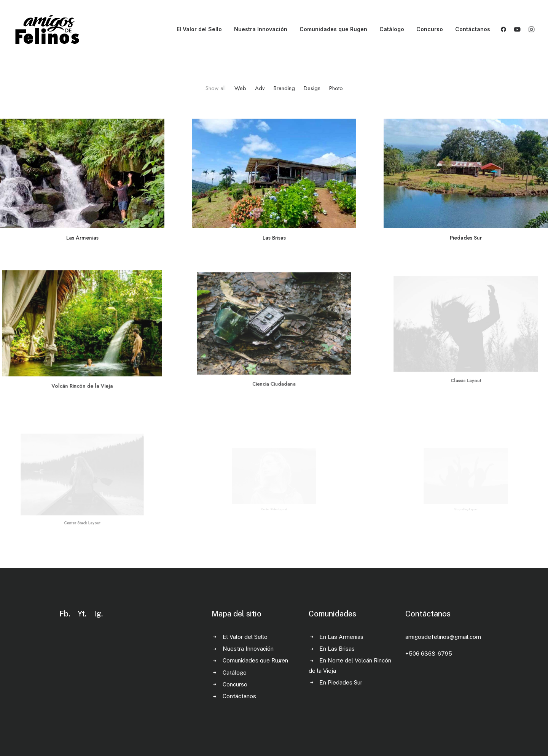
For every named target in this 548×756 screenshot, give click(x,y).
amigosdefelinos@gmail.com (443, 637)
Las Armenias (82, 238)
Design (312, 88)
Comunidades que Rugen (333, 29)
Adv (260, 88)
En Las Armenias (341, 637)
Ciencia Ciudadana (274, 365)
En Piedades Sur (341, 682)
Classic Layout (466, 359)
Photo (336, 88)
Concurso (430, 29)
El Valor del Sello (199, 29)
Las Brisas (274, 237)
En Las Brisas (337, 649)
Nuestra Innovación (261, 29)
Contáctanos (473, 29)
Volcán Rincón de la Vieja (82, 373)
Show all (216, 88)
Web (240, 88)
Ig (98, 614)
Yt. (82, 614)
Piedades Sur (466, 236)
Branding (284, 88)
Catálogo (392, 29)
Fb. (65, 614)
